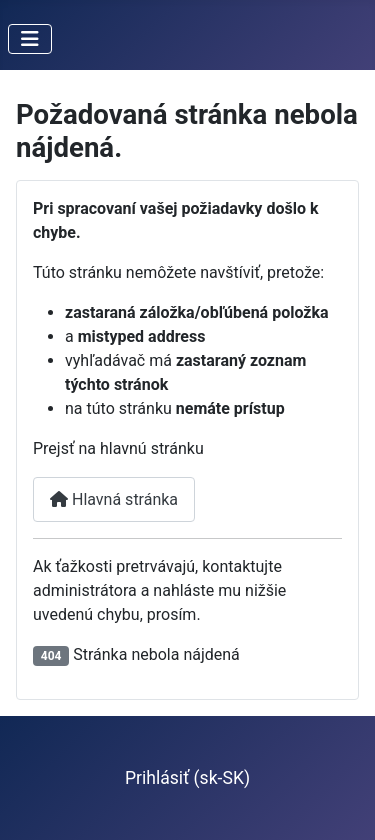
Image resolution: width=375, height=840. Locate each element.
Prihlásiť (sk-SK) (187, 778)
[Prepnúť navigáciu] (30, 39)
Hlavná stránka (114, 499)
